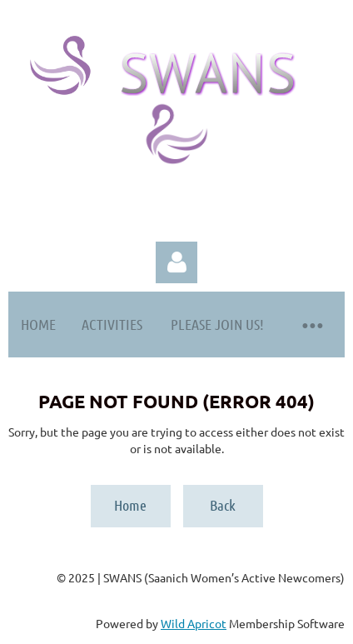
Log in (176, 262)
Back (223, 505)
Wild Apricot (194, 623)
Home (130, 505)
